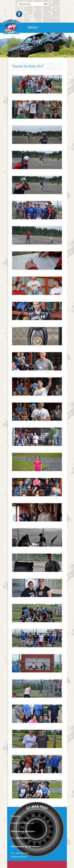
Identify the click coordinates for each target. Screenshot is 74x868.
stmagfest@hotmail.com (22, 823)
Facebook (19, 14)
